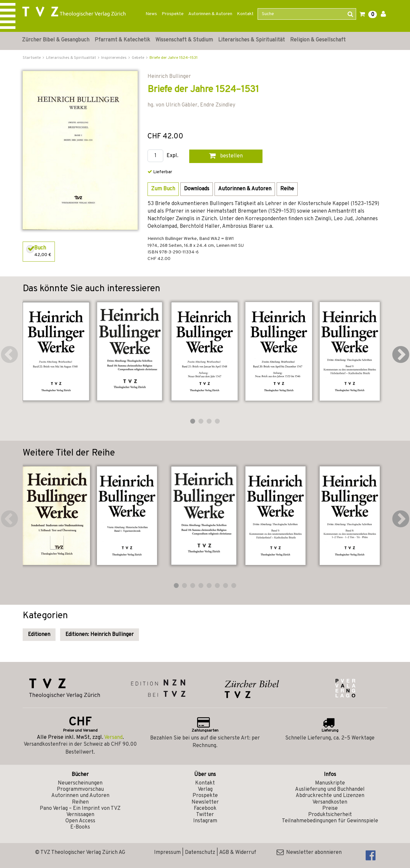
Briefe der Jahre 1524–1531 (173, 58)
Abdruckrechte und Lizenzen (330, 796)
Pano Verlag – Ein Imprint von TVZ (80, 809)
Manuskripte (330, 783)
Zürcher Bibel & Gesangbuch (56, 40)
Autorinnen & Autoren (210, 14)
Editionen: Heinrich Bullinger (100, 635)
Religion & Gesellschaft (318, 40)
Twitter (205, 815)
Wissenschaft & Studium (184, 40)
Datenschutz (200, 853)
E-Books (80, 827)
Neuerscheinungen (80, 783)
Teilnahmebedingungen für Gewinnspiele (330, 821)
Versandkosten (330, 802)
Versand (113, 738)
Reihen (80, 802)
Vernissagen (80, 815)
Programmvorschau (80, 789)
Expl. (172, 156)
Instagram (205, 821)
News (151, 14)
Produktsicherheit (330, 815)
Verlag (205, 789)
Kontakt (245, 14)
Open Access (80, 821)
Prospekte (173, 14)
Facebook (205, 809)
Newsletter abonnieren (309, 853)
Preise (330, 809)
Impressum (167, 853)
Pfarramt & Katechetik (122, 40)
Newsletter (205, 802)
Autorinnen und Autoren (80, 796)
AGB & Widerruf (238, 853)
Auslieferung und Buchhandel (330, 789)
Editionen (39, 635)
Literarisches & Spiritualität (251, 40)
